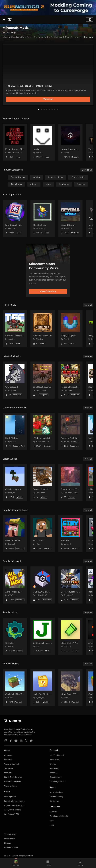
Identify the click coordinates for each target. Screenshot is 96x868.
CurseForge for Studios (59, 816)
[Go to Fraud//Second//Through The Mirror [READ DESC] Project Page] (70, 483)
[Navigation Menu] (4, 20)
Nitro (52, 825)
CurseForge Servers (58, 782)
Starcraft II (9, 773)
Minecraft (8, 760)
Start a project (10, 797)
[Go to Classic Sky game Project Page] (15, 483)
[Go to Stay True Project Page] (70, 534)
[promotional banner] (48, 8)
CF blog (53, 764)
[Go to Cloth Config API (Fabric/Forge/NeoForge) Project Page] (70, 636)
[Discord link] (21, 741)
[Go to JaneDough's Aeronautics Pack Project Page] (43, 380)
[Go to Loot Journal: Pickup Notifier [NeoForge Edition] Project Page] (15, 218)
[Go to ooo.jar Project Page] (43, 142)
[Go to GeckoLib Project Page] (15, 636)
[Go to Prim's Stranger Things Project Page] (15, 142)
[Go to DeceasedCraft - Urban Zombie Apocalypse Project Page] (70, 585)
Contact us (54, 801)
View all (88, 305)
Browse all (87, 170)
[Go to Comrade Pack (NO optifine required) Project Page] (70, 431)
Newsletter (54, 768)
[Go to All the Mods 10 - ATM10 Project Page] (15, 585)
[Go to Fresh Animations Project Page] (15, 534)
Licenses (8, 843)
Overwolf (53, 812)
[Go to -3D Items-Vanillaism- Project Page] (43, 431)
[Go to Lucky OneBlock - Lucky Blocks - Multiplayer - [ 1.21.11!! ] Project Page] (43, 687)
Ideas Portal (54, 760)
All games (8, 755)
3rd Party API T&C (12, 814)
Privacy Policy (10, 839)
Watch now (48, 99)
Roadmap (54, 773)
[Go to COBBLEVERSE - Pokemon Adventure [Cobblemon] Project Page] (43, 585)
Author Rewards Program (15, 805)
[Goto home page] (10, 20)
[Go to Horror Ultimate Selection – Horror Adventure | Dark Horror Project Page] (70, 380)
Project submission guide (14, 801)
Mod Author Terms (11, 847)
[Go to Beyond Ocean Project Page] (70, 218)
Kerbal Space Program (13, 777)
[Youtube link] (16, 741)
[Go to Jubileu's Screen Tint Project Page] (43, 329)
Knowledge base (56, 792)
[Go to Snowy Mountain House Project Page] (43, 483)
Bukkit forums (55, 777)
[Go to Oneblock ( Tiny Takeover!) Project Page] (15, 687)
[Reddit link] (31, 741)
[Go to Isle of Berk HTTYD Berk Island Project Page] (70, 687)
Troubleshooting (56, 797)
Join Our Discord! (57, 755)
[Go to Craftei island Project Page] (15, 380)
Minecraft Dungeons (13, 782)
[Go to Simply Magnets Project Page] (70, 329)
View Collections (48, 291)
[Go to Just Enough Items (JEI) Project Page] (43, 636)
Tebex (52, 821)
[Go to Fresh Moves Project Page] (43, 534)
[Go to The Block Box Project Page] (43, 218)
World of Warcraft (12, 764)
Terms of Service (11, 834)
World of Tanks (10, 786)
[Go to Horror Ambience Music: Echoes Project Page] (70, 142)
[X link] (26, 741)
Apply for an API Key (13, 810)
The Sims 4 (9, 768)
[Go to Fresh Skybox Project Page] (15, 431)
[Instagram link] (6, 741)
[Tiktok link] (11, 741)
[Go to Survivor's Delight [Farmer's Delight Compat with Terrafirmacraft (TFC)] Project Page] (15, 329)
